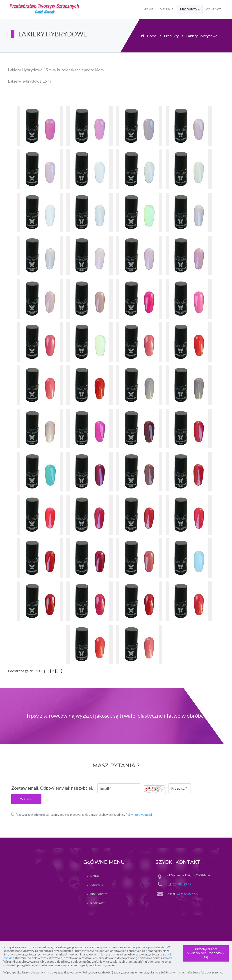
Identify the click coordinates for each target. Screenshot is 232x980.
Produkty (188, 9)
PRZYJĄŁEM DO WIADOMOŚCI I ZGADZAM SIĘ (206, 953)
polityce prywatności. (151, 947)
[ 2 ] (53, 671)
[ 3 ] (59, 671)
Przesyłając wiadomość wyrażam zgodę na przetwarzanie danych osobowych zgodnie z (84, 815)
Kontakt (213, 9)
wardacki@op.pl (188, 894)
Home (148, 9)
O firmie (166, 9)
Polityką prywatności (139, 815)
